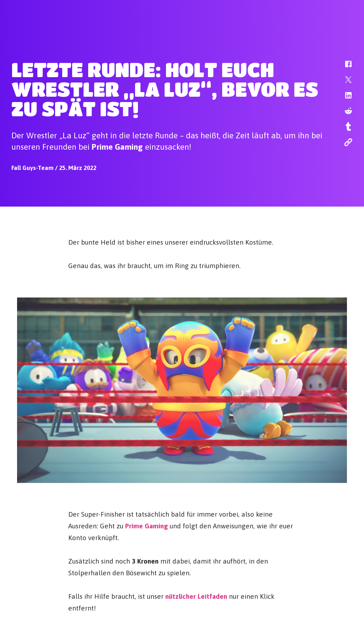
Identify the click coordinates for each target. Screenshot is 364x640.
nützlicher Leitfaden (196, 596)
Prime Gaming (146, 526)
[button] (344, 68)
